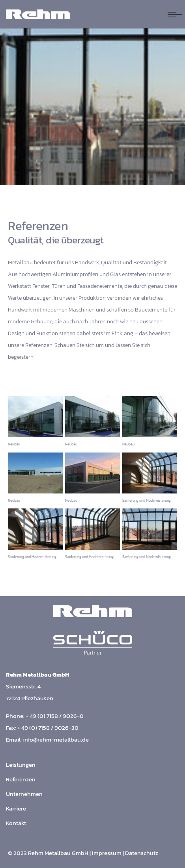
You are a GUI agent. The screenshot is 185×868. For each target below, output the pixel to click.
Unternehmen (24, 794)
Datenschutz (142, 853)
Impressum (107, 853)
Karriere (16, 808)
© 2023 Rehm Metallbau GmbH (48, 853)
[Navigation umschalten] (175, 15)
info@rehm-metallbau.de (55, 739)
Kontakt (16, 823)
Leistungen (21, 765)
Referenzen (21, 779)
